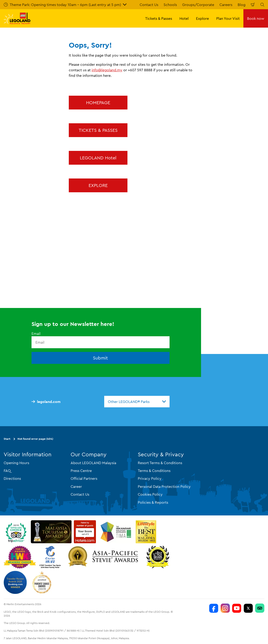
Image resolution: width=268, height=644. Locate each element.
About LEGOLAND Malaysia (93, 463)
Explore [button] (202, 18)
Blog (242, 5)
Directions (12, 478)
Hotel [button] (184, 18)
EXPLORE (98, 185)
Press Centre (81, 471)
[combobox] (137, 402)
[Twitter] (248, 608)
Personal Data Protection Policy (164, 486)
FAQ (7, 471)
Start (7, 439)
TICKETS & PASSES (98, 130)
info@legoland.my (107, 70)
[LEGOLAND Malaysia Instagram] (225, 608)
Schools (170, 5)
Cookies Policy (150, 494)
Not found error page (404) (35, 439)
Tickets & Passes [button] (159, 18)
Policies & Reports (153, 502)
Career (76, 486)
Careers (226, 5)
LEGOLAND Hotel (98, 158)
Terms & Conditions (154, 471)
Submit (100, 358)
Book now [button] (256, 18)
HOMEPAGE (98, 102)
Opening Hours (16, 463)
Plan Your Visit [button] (228, 18)
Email (36, 333)
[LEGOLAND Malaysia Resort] (214, 608)
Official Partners (84, 478)
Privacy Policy (150, 478)
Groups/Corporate (198, 5)
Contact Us (149, 5)
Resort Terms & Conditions (160, 463)
